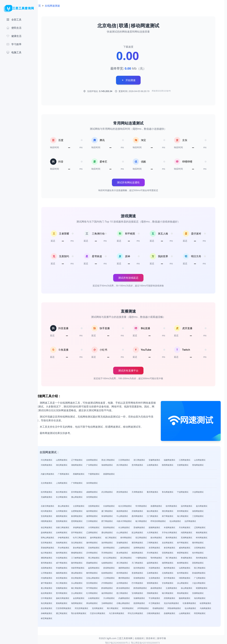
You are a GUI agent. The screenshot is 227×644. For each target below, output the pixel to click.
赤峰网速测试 (85, 612)
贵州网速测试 (146, 464)
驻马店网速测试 (118, 557)
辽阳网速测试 (208, 527)
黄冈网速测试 (55, 562)
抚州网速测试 (117, 547)
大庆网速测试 (161, 532)
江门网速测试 (161, 515)
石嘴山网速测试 (131, 602)
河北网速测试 (55, 459)
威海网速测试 (193, 547)
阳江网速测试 (208, 567)
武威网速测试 (132, 597)
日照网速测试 (208, 547)
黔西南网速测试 (148, 587)
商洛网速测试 (191, 592)
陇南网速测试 (193, 597)
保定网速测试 (55, 527)
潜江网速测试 (131, 562)
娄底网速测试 (117, 567)
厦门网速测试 (115, 510)
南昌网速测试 (131, 510)
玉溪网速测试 (180, 587)
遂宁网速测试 (55, 582)
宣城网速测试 (131, 542)
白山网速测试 (131, 532)
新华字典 (162, 637)
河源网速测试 (163, 567)
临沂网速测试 (55, 552)
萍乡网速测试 (72, 547)
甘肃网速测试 (191, 464)
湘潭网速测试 (100, 515)
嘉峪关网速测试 (71, 597)
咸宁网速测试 (70, 562)
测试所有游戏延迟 (132, 279)
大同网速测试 (102, 527)
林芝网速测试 (85, 617)
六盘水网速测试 (207, 582)
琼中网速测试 (178, 577)
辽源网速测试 (100, 532)
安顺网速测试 (70, 587)
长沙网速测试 (70, 496)
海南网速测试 (115, 464)
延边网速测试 (146, 532)
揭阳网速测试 (70, 572)
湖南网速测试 (85, 464)
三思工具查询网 (125, 637)
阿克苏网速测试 (105, 607)
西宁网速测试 (115, 520)
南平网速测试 (191, 542)
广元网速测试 (208, 577)
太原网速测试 (87, 505)
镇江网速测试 (119, 537)
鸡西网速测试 (195, 532)
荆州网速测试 (210, 557)
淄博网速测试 (148, 547)
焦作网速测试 (206, 552)
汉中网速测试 (55, 597)
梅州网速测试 (178, 567)
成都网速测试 (100, 491)
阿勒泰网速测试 (198, 607)
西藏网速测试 (87, 473)
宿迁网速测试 (149, 537)
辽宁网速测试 (85, 459)
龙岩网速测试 (176, 542)
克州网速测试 (121, 607)
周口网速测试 (102, 557)
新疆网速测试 (117, 473)
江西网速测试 (193, 459)
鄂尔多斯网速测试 (117, 612)
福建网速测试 (178, 459)
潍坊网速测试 (176, 510)
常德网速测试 (70, 567)
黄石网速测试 (134, 557)
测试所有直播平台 (132, 372)
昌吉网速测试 (70, 607)
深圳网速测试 (100, 482)
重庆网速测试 (161, 491)
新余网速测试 (87, 547)
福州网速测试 (100, 510)
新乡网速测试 (131, 552)
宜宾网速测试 (100, 582)
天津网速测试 (146, 491)
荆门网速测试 (180, 557)
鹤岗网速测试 (210, 532)
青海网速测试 (206, 464)
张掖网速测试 (148, 597)
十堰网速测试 (149, 557)
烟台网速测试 (161, 510)
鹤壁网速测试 (191, 552)
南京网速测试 (70, 491)
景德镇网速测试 (56, 547)
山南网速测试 (55, 617)
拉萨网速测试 (199, 520)
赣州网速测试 (206, 542)
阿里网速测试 (70, 617)
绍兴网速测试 (55, 510)
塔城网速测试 (182, 607)
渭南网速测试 (161, 592)
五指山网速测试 (101, 577)
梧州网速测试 (131, 572)
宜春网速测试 (102, 547)
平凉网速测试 (163, 597)
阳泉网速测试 (117, 527)
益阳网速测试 (161, 562)
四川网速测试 (131, 464)
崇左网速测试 (85, 577)
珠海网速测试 (115, 515)
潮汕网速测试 (85, 572)
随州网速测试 (85, 562)
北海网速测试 (176, 572)
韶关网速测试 (148, 567)
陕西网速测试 (176, 464)
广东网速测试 (100, 464)
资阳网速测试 (161, 582)
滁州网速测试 (100, 542)
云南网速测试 (161, 464)
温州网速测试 (195, 505)
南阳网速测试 (146, 552)
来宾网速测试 (70, 577)
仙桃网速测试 (115, 562)
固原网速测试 (148, 602)
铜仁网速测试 (85, 587)
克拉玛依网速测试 (180, 602)
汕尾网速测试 (193, 567)
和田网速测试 (151, 607)
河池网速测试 (55, 577)
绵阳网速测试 (55, 520)
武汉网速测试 (115, 491)
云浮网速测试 (55, 572)
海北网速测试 (55, 602)
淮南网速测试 (70, 542)
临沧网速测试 (55, 592)
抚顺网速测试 (163, 527)
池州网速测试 (115, 542)
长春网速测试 (117, 505)
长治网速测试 (132, 527)
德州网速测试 (70, 552)
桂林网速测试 (115, 572)
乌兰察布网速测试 (155, 612)
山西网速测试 (70, 459)
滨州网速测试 (100, 552)
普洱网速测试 (70, 592)
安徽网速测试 (163, 459)
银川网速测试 (149, 520)
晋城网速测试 (148, 527)
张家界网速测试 (86, 567)
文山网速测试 (85, 592)
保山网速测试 (195, 587)
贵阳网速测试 (70, 520)
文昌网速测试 (163, 577)
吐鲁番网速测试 (198, 602)
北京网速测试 (55, 482)
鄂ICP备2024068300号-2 (118, 642)
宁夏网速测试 (102, 473)
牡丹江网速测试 (88, 537)
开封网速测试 (161, 552)
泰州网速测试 (134, 537)
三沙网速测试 (117, 577)
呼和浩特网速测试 (166, 520)
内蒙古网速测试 (56, 473)
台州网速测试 (70, 510)
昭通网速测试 (210, 587)
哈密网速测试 (55, 607)
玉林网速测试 (161, 572)
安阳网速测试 (176, 552)
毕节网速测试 (100, 587)
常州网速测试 (149, 505)
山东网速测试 (208, 459)
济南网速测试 (146, 510)
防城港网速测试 (207, 572)
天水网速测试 (117, 597)
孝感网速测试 (195, 557)
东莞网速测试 (100, 496)
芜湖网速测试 (195, 537)
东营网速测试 (163, 547)
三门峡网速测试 (86, 557)
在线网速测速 (61, 6)
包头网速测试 (183, 520)
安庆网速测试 (55, 542)
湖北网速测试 (70, 464)
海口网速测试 (191, 515)
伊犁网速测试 (166, 607)
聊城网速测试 (85, 552)
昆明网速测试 (85, 520)
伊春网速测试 (72, 537)
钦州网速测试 (191, 572)
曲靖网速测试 (165, 587)
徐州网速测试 (180, 505)
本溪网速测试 (178, 527)
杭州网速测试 (55, 491)
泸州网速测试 (115, 582)
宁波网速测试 (191, 491)
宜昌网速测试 (55, 515)
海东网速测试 (208, 597)
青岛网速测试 (176, 491)
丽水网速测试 (165, 537)
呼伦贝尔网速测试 (174, 612)
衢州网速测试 (180, 537)
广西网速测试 (72, 473)
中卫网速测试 (163, 602)
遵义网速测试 (55, 587)
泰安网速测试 (178, 547)
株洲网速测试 (85, 515)
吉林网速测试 (100, 459)
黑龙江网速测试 (116, 459)
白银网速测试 (102, 597)
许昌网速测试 (70, 557)
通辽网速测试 (100, 612)
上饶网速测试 (132, 547)
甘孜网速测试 (176, 582)
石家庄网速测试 (56, 505)
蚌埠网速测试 (210, 537)
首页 (47, 6)
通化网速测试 (115, 532)
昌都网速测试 (208, 612)
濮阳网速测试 (55, 557)
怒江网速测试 (131, 592)
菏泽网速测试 (115, 552)
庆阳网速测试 (178, 597)
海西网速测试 (85, 602)
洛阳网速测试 (206, 510)
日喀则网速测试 (192, 612)
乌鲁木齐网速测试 (132, 520)
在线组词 (139, 637)
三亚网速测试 (206, 515)
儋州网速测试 (132, 577)
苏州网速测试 (85, 491)
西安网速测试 (131, 491)
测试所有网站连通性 (132, 182)
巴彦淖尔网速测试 (136, 612)
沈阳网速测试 (102, 505)
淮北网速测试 (85, 542)
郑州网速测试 (191, 510)
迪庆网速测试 (115, 592)
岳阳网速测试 (55, 567)
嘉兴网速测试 (210, 505)
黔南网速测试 (115, 587)
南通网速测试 (165, 505)
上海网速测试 (70, 482)
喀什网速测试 (136, 607)
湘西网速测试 (132, 567)
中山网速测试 (131, 515)
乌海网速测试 (70, 612)
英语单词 (150, 637)
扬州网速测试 (104, 537)
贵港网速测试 (146, 572)
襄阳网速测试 (70, 515)
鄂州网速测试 (165, 557)
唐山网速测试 (72, 505)
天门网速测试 (146, 562)
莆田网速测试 (146, 542)
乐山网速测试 (85, 582)
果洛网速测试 (100, 602)
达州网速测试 (131, 582)
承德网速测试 (87, 527)
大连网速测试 (206, 491)
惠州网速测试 (146, 515)
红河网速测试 (100, 592)
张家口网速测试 (71, 527)
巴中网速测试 (146, 582)
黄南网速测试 (70, 602)
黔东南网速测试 (131, 587)
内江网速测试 (70, 582)
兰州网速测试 (100, 520)
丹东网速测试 (193, 527)
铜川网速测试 (176, 592)
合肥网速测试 (85, 510)
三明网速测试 (161, 542)
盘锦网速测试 (55, 532)
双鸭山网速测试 (56, 537)
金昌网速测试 (87, 597)
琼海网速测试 (148, 577)
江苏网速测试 (132, 459)
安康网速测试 (206, 592)
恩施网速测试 (100, 562)
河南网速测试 (55, 464)
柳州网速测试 (100, 572)
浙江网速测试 (148, 459)
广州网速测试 (85, 482)
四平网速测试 (85, 532)
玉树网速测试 (115, 602)
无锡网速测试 (55, 496)
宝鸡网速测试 (146, 592)
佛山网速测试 (85, 496)
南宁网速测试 (176, 515)
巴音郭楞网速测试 (87, 607)
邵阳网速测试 (206, 562)
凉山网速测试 (191, 582)
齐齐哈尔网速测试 (178, 532)
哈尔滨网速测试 (133, 505)
